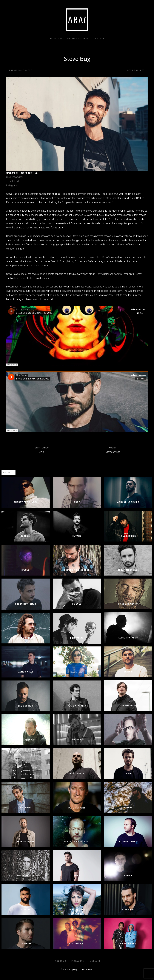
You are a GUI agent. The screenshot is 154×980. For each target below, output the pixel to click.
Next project (138, 70)
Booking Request (78, 39)
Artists (54, 39)
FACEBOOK (60, 961)
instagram (12, 185)
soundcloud (12, 181)
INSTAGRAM (78, 961)
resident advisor (15, 177)
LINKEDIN (95, 961)
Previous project (19, 70)
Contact (99, 39)
